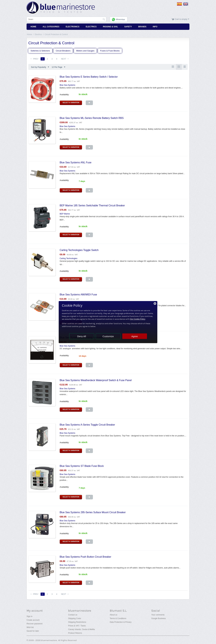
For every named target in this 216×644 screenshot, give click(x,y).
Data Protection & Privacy (121, 622)
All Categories (51, 27)
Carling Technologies (68, 258)
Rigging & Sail (110, 27)
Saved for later (33, 631)
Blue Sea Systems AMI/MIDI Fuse (78, 295)
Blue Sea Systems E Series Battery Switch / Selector (89, 77)
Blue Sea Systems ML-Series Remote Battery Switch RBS (92, 118)
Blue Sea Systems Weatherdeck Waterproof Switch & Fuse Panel (96, 380)
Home (33, 27)
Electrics (91, 27)
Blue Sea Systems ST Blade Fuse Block (82, 466)
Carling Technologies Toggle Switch (79, 250)
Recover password (34, 624)
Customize (108, 336)
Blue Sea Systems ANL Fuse (76, 162)
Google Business (159, 618)
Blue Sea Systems (67, 85)
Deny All (82, 336)
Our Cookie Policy (138, 319)
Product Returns (75, 633)
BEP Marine (65, 214)
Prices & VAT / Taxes (77, 626)
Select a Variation (71, 103)
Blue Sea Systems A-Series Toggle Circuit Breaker (87, 425)
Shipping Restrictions (77, 622)
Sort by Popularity (40, 67)
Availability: (64, 95)
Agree (135, 336)
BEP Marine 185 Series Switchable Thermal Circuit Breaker (92, 205)
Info (155, 27)
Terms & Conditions (118, 618)
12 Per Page (58, 67)
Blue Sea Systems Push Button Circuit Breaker (85, 557)
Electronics (73, 27)
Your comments (158, 615)
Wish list (30, 627)
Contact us (73, 615)
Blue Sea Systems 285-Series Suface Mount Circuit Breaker (93, 512)
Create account (33, 620)
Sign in (30, 616)
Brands (142, 27)
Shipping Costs (75, 618)
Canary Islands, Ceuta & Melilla (81, 629)
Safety (128, 27)
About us (113, 615)
